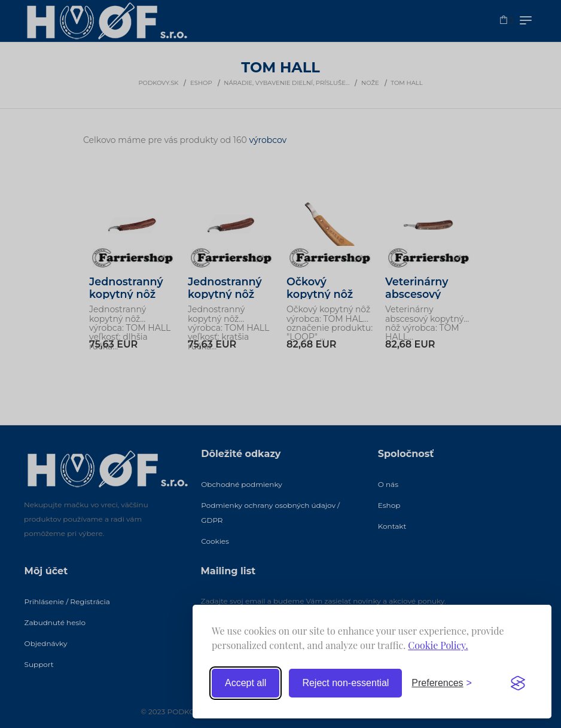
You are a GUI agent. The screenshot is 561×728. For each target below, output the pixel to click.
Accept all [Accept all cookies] (246, 683)
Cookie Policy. (438, 645)
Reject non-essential (345, 683)
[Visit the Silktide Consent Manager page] (518, 683)
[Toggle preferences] (442, 683)
